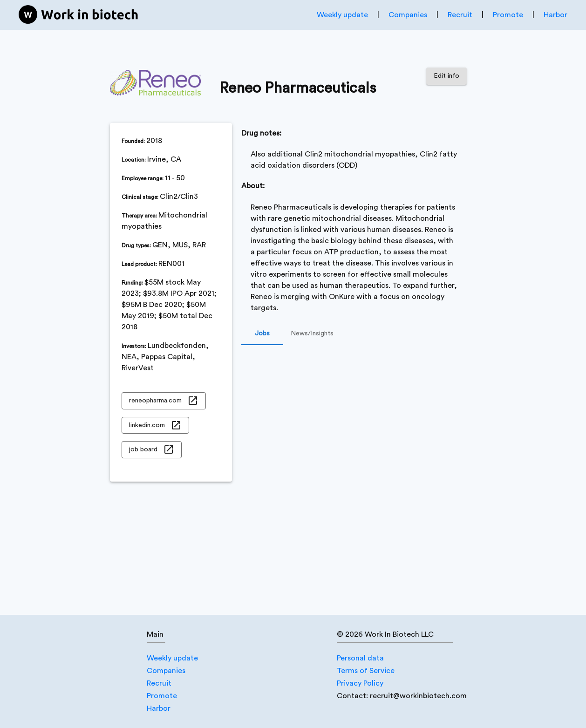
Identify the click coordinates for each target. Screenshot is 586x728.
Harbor (555, 15)
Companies (408, 15)
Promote (508, 15)
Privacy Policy (360, 683)
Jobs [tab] (262, 334)
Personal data (360, 658)
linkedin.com (155, 425)
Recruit (460, 15)
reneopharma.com (164, 401)
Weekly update (342, 15)
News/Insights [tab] (312, 334)
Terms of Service (366, 671)
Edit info (446, 76)
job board (152, 450)
